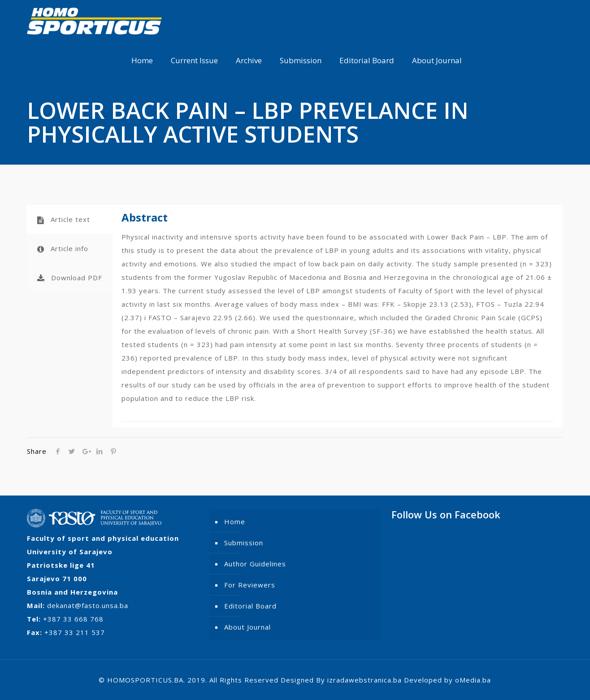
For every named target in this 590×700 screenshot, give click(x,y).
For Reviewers (250, 585)
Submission (244, 543)
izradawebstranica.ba (364, 680)
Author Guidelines (255, 564)
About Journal (247, 627)
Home (235, 522)
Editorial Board (250, 606)
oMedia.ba (473, 680)
